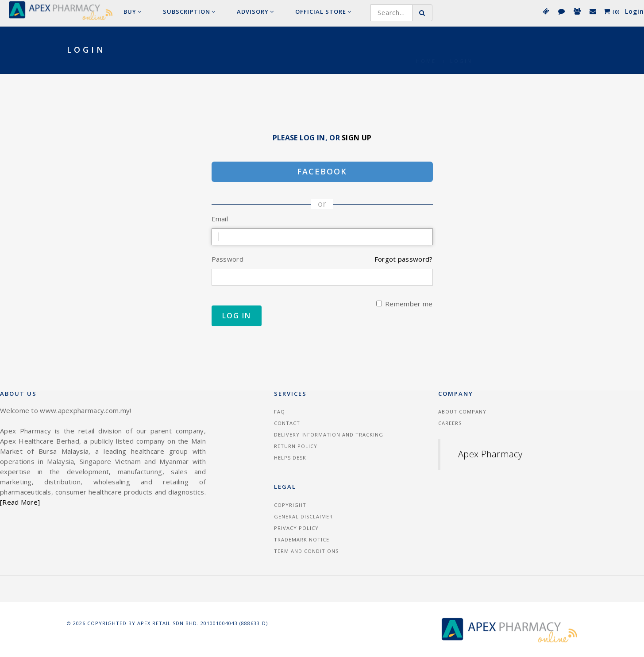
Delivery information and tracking (329, 435)
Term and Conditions (306, 551)
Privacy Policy (296, 528)
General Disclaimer (303, 516)
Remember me (404, 304)
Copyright (290, 505)
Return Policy (296, 446)
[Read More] (20, 502)
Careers (450, 423)
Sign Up (357, 138)
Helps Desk (290, 458)
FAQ (280, 412)
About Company (462, 412)
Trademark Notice (302, 539)
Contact (287, 423)
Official (323, 12)
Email (220, 219)
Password (228, 259)
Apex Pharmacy (490, 454)
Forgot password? (404, 259)
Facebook (322, 171)
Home (426, 50)
